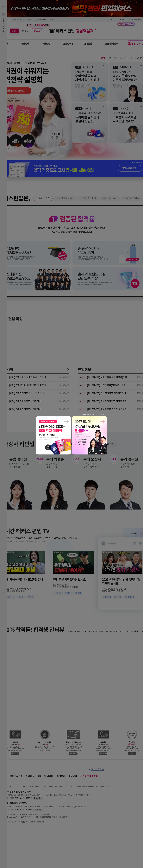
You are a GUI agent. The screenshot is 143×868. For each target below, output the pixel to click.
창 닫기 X (104, 415)
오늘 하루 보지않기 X (90, 415)
